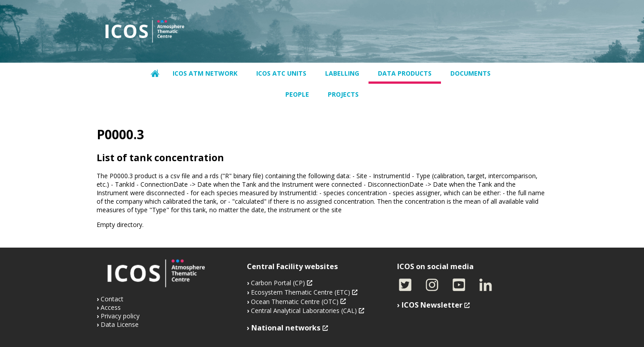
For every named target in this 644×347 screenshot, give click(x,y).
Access (111, 307)
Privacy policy (120, 316)
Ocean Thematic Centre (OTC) (295, 302)
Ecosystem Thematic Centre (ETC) (301, 292)
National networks (286, 328)
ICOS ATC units (281, 73)
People (297, 94)
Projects (343, 94)
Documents (470, 73)
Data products (405, 73)
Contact (112, 299)
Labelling (342, 73)
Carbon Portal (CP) (278, 283)
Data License (120, 324)
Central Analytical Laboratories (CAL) (304, 311)
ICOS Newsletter (432, 305)
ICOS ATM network (205, 73)
